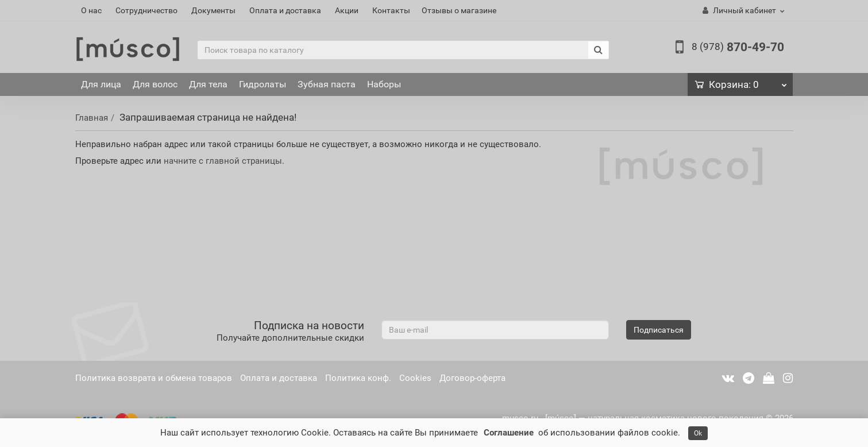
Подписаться (659, 330)
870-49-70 (738, 47)
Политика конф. (358, 378)
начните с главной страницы (223, 161)
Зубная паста (327, 84)
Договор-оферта (472, 378)
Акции (347, 10)
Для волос (155, 84)
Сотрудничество (146, 10)
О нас (91, 10)
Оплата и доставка (285, 10)
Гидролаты (263, 84)
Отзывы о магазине (459, 10)
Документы (213, 10)
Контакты (391, 10)
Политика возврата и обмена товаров (154, 378)
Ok (698, 433)
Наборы (384, 84)
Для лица (101, 84)
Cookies (415, 378)
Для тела (208, 84)
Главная (92, 118)
